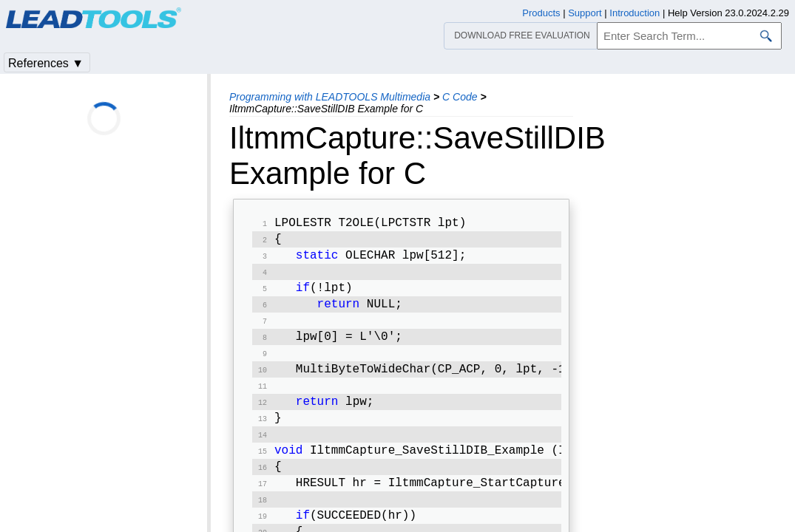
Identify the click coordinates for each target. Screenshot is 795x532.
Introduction (635, 13)
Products (541, 13)
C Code (460, 97)
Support (585, 13)
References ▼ (46, 63)
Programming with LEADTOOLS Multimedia (330, 97)
